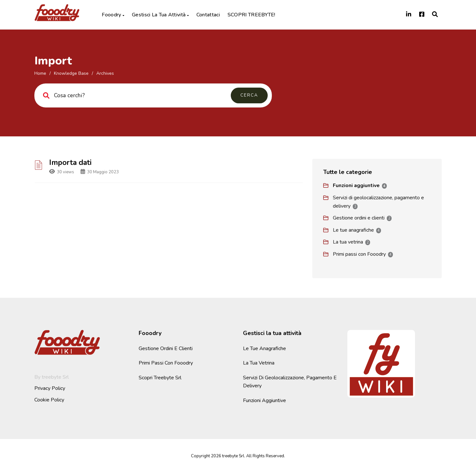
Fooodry (113, 15)
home (40, 73)
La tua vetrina (348, 242)
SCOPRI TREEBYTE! (251, 15)
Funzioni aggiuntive (356, 185)
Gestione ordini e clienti (359, 218)
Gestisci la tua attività (160, 15)
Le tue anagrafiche (353, 230)
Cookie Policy (49, 400)
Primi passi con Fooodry (359, 254)
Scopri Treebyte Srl (160, 378)
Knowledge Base (71, 73)
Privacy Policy (50, 388)
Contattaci (208, 15)
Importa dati (70, 163)
